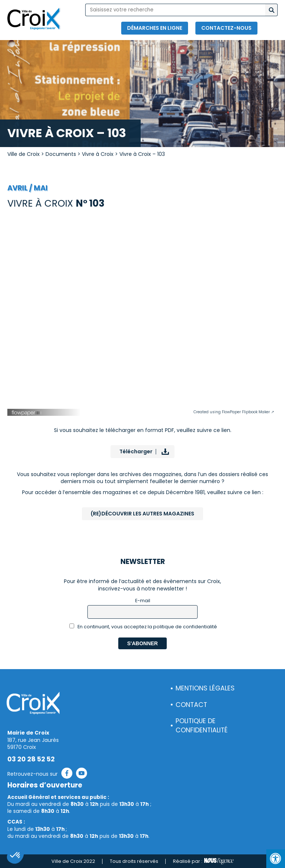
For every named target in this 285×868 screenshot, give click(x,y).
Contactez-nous (226, 28)
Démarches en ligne (155, 28)
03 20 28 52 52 (31, 759)
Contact (191, 705)
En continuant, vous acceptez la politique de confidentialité (143, 627)
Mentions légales (205, 688)
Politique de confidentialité (202, 726)
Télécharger (136, 451)
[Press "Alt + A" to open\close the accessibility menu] (276, 859)
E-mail (143, 601)
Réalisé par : (203, 861)
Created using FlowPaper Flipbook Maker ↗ (234, 412)
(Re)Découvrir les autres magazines (142, 514)
